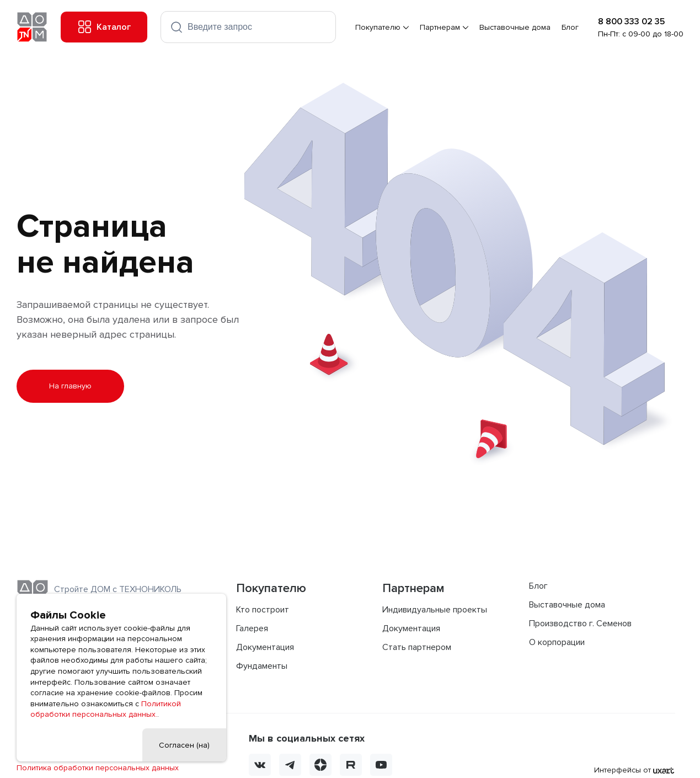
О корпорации (557, 642)
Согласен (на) (184, 745)
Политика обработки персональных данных (98, 768)
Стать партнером (417, 647)
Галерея (252, 628)
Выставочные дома (515, 27)
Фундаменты (262, 666)
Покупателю (378, 27)
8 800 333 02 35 (631, 22)
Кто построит (263, 610)
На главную (70, 386)
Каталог (104, 27)
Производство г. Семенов (580, 624)
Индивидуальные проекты (435, 610)
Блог (571, 27)
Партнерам (440, 27)
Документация (265, 647)
